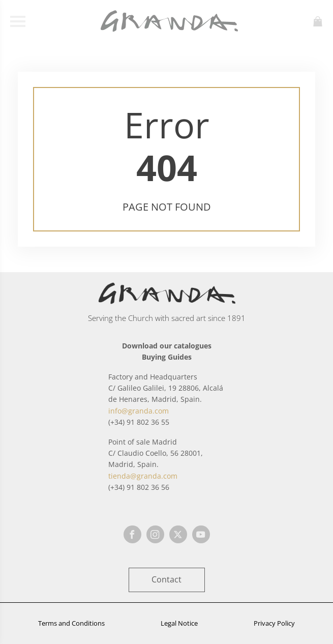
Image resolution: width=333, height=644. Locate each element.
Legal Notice (179, 623)
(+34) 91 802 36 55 (139, 422)
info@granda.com (139, 411)
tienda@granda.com (143, 476)
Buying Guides (167, 357)
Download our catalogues (167, 346)
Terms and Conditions (71, 623)
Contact (167, 579)
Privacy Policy (274, 623)
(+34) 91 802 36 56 (139, 487)
